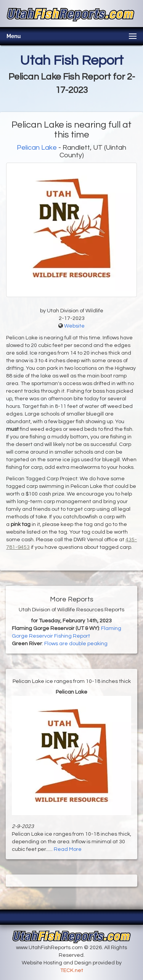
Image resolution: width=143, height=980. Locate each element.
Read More (68, 849)
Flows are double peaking (76, 644)
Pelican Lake (38, 148)
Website (74, 326)
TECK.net (72, 970)
